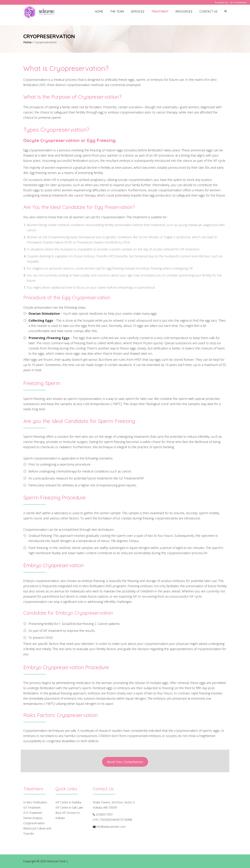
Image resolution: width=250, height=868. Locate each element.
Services (138, 11)
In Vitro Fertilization (35, 802)
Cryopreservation (34, 823)
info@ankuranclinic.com (111, 827)
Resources (184, 11)
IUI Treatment (32, 808)
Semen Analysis (33, 818)
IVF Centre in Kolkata (68, 802)
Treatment (160, 11)
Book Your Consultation (125, 762)
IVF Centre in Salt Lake (69, 808)
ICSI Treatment (33, 813)
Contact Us (208, 11)
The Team (117, 11)
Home (99, 11)
